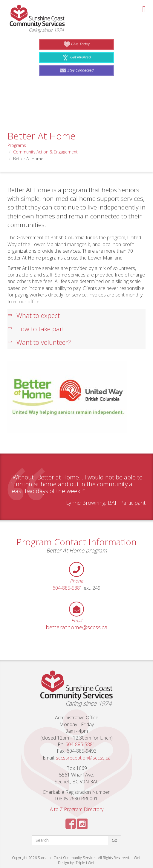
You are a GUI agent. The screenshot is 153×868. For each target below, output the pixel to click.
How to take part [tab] (36, 329)
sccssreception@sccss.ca (83, 758)
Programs (17, 145)
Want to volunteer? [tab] (39, 343)
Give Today (76, 44)
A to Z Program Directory (77, 810)
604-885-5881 (68, 588)
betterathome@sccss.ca (77, 628)
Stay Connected (77, 71)
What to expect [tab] (34, 316)
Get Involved (77, 58)
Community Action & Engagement (45, 152)
